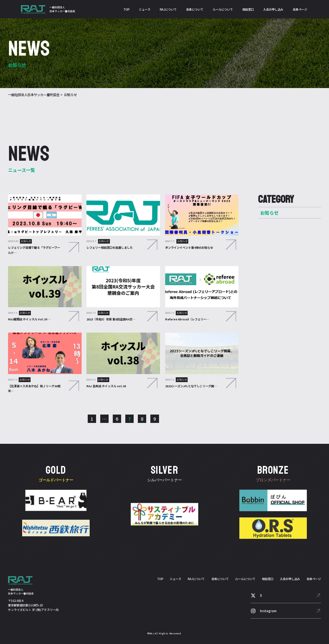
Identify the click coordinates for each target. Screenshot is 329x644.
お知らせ (269, 213)
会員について (195, 9)
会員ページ (300, 9)
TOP (127, 9)
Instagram (268, 611)
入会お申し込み (273, 9)
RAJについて (168, 9)
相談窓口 (248, 9)
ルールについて (223, 9)
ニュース (145, 9)
